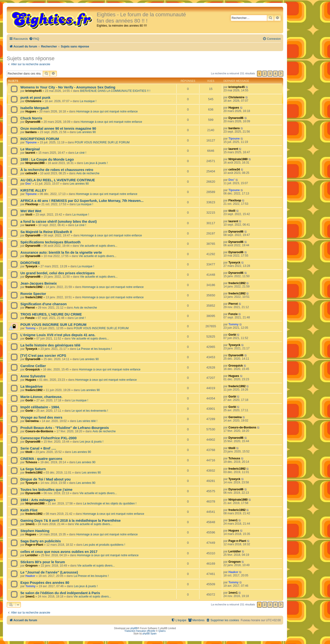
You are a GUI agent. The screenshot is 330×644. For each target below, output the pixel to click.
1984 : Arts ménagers (38, 500)
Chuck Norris (31, 118)
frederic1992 (34, 287)
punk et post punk (35, 98)
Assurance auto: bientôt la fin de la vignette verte (61, 252)
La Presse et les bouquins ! (95, 349)
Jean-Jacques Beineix (39, 283)
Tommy (30, 328)
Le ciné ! (81, 153)
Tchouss (31, 462)
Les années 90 (86, 132)
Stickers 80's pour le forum (43, 562)
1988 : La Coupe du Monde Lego (47, 159)
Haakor (30, 576)
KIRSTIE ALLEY (33, 190)
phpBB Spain (150, 634)
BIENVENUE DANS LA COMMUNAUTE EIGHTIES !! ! (115, 91)
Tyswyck (31, 266)
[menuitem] (34, 39)
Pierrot (30, 308)
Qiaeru (162, 631)
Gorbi (29, 339)
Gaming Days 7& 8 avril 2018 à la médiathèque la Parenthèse (71, 521)
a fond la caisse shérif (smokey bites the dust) (59, 222)
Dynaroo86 (33, 122)
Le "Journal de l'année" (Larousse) (49, 572)
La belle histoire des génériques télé (50, 345)
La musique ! (88, 101)
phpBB (134, 628)
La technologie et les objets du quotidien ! (110, 503)
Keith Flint (29, 510)
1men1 (30, 524)
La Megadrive (32, 386)
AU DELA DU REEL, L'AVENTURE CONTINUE (58, 180)
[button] (281, 74)
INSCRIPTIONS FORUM (40, 139)
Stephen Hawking (35, 531)
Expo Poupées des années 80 (45, 583)
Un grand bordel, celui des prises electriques (58, 273)
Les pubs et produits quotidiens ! (104, 545)
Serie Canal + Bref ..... (38, 448)
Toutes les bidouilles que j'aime (46, 490)
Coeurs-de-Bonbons (39, 431)
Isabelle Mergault (35, 108)
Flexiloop (32, 204)
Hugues (31, 111)
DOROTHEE (30, 263)
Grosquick (33, 369)
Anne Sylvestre (33, 376)
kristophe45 (34, 91)
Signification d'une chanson (44, 304)
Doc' (29, 184)
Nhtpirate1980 (35, 163)
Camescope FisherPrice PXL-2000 (48, 438)
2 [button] (265, 73)
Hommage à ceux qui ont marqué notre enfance (107, 111)
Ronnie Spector (33, 294)
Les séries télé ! (87, 421)
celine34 (31, 173)
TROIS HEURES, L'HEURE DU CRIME (51, 314)
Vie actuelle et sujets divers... (98, 246)
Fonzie (30, 318)
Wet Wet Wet (31, 211)
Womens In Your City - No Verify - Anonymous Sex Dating (68, 87)
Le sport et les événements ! (90, 411)
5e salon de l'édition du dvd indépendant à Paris (60, 593)
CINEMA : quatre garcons (41, 459)
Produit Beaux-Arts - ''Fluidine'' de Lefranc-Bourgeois (65, 428)
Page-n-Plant (34, 545)
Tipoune (31, 142)
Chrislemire (33, 101)
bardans (31, 132)
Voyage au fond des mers (41, 417)
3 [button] (270, 73)
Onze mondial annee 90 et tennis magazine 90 (58, 129)
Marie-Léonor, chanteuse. (41, 397)
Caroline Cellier (33, 366)
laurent (30, 153)
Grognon (32, 566)
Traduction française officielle (140, 631)
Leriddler (32, 555)
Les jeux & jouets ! (96, 163)
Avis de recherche (88, 173)
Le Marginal (30, 149)
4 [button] (275, 73)
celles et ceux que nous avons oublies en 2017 (59, 552)
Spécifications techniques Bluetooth (51, 242)
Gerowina (32, 421)
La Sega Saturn (33, 469)
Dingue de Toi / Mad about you (45, 479)
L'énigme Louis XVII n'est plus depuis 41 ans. (58, 335)
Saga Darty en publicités (41, 541)
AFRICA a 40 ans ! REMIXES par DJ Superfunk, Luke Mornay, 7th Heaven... (82, 201)
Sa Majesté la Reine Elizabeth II (46, 232)
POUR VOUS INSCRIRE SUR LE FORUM (102, 142)
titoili (29, 215)
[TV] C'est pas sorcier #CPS (43, 356)
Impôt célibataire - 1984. (40, 407)
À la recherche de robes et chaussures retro (57, 170)
